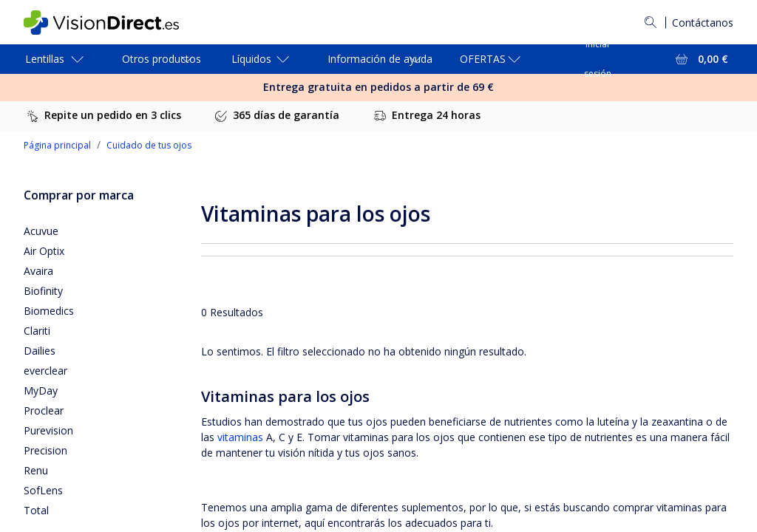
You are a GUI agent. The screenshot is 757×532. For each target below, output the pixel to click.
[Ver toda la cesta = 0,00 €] (700, 59)
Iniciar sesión (598, 59)
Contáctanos (703, 23)
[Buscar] (651, 22)
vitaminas (240, 437)
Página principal (57, 145)
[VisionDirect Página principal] (112, 23)
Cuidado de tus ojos (149, 145)
